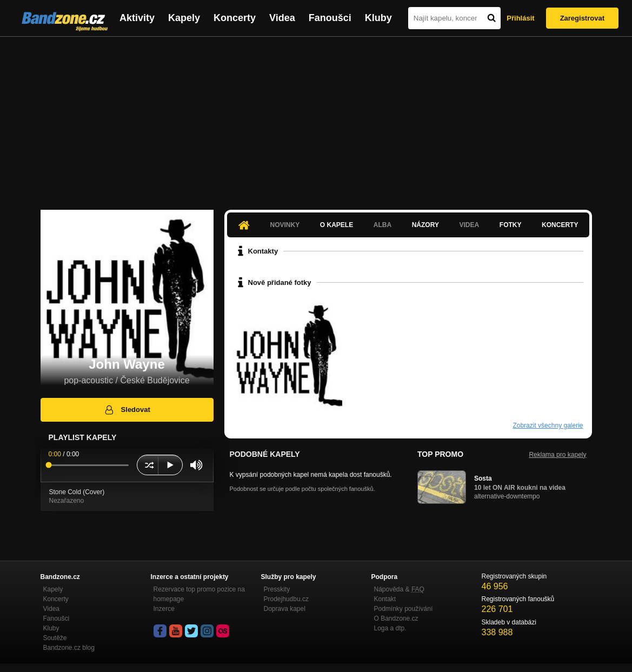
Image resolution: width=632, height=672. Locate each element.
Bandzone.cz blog (69, 648)
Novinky (285, 225)
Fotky (511, 225)
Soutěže (55, 638)
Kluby (378, 18)
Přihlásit (520, 18)
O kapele (337, 225)
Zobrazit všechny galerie (548, 425)
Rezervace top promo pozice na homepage (199, 594)
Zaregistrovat (582, 18)
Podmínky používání (404, 609)
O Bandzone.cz (396, 618)
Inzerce (164, 609)
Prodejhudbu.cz (286, 599)
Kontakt (385, 599)
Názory (425, 225)
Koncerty (235, 18)
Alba (382, 225)
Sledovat (127, 410)
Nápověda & (399, 589)
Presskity (277, 589)
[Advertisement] (316, 118)
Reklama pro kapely (557, 455)
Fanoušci (330, 18)
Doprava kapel (285, 609)
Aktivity (137, 18)
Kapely (184, 18)
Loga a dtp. (390, 628)
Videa (282, 18)
